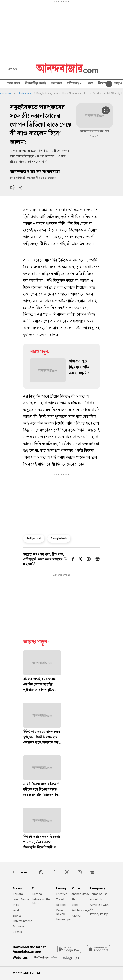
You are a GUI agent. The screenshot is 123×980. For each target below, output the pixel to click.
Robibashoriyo (81, 910)
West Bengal (21, 899)
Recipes (61, 905)
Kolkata (18, 894)
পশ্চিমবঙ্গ (75, 84)
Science (18, 932)
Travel (60, 899)
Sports (17, 915)
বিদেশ (102, 84)
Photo (75, 899)
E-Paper (12, 69)
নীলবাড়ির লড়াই (35, 84)
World (17, 910)
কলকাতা (56, 84)
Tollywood (34, 538)
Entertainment (24, 93)
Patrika (76, 915)
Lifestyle (62, 894)
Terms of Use (99, 894)
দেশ (91, 84)
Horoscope (63, 919)
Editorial (37, 894)
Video (75, 905)
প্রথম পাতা (13, 84)
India (16, 905)
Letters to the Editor (41, 901)
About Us (96, 899)
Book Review (61, 912)
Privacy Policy (99, 914)
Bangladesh (59, 538)
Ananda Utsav (80, 894)
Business (19, 926)
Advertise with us (99, 907)
